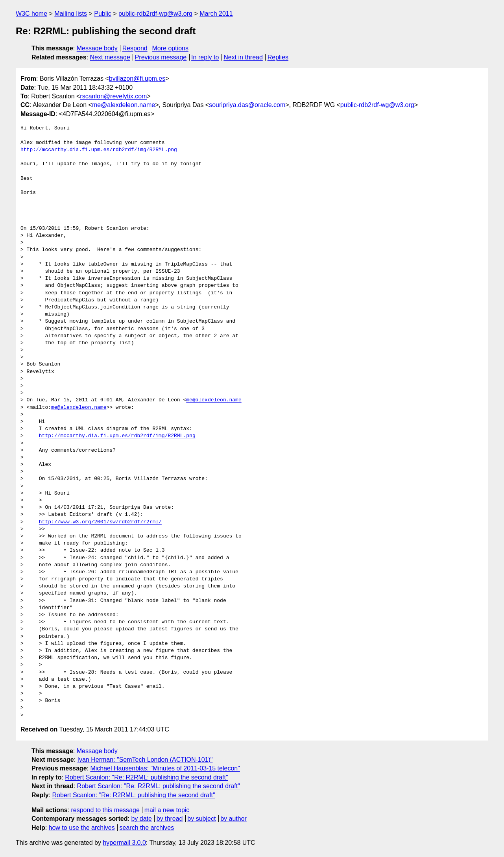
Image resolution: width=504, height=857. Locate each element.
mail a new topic (167, 810)
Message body (97, 48)
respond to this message (105, 810)
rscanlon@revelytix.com (113, 96)
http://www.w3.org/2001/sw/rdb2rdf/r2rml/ (100, 522)
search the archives (147, 828)
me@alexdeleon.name (124, 105)
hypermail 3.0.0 (124, 843)
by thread (170, 819)
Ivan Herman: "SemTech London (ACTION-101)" (145, 760)
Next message (110, 57)
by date (141, 819)
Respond (135, 48)
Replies (278, 57)
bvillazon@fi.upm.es (137, 78)
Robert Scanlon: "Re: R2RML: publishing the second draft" (146, 777)
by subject (201, 819)
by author (234, 819)
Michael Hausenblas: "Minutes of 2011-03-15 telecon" (165, 768)
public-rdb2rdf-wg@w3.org (155, 14)
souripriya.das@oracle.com (247, 105)
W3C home (31, 14)
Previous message (161, 57)
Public (103, 14)
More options (171, 48)
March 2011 (216, 14)
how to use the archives (82, 828)
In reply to (205, 57)
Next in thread (243, 57)
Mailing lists (71, 14)
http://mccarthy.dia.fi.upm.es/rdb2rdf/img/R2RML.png (99, 150)
